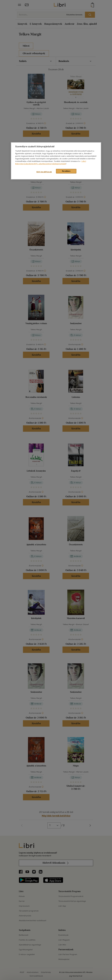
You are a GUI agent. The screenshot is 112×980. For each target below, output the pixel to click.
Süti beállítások (44, 172)
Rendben (66, 171)
